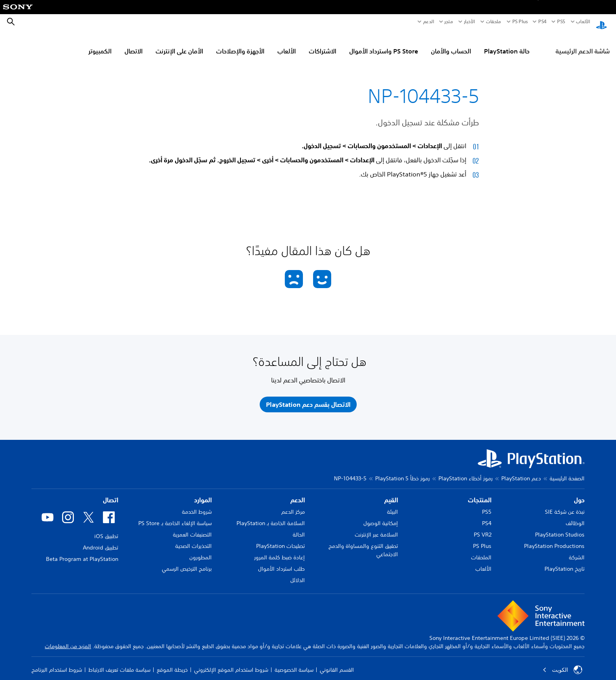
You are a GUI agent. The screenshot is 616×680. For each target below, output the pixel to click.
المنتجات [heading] (480, 493)
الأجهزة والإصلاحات (240, 44)
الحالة (299, 527)
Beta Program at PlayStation (82, 551)
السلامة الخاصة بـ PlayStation (271, 516)
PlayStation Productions (554, 538)
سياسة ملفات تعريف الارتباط (119, 662)
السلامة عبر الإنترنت (376, 527)
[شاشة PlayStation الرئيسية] (601, 22)
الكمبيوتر (100, 44)
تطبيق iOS (106, 529)
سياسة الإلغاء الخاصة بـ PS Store (175, 516)
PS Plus (520, 22)
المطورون (201, 550)
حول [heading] (579, 493)
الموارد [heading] (203, 493)
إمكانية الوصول (381, 516)
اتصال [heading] (111, 493)
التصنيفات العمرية (192, 527)
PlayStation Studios (560, 527)
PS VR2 (483, 527)
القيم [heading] (391, 493)
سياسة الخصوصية (294, 662)
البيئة (392, 504)
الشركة (577, 550)
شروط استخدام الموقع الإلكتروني (231, 662)
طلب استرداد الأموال (281, 561)
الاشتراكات (323, 44)
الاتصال (134, 44)
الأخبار (469, 22)
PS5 (487, 504)
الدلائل (298, 573)
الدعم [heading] (298, 493)
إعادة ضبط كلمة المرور (280, 550)
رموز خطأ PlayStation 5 (402, 471)
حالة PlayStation (507, 44)
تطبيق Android (101, 540)
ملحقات (494, 22)
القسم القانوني (337, 662)
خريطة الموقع (172, 662)
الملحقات (481, 550)
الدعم (429, 22)
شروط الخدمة (197, 504)
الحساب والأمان (451, 44)
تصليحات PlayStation (280, 538)
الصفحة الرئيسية (567, 471)
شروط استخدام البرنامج (57, 662)
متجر (449, 22)
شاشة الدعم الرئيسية (583, 44)
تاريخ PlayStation (565, 561)
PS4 (542, 22)
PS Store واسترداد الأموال (384, 44)
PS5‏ (561, 22)
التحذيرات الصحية (193, 538)
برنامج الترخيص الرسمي (187, 561)
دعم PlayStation (521, 471)
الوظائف (575, 516)
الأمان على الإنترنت (179, 44)
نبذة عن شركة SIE (565, 504)
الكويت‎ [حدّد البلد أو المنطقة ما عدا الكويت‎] (562, 662)
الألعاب (583, 22)
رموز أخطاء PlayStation (466, 471)
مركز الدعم (293, 504)
